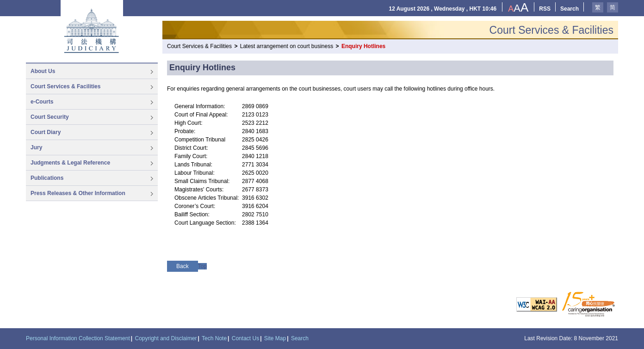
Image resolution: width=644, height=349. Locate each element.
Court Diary (46, 132)
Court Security (50, 117)
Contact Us (245, 338)
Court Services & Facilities (65, 86)
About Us (43, 71)
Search (570, 9)
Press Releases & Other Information (78, 193)
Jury (36, 147)
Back (183, 266)
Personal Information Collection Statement (78, 338)
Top (202, 266)
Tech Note (214, 338)
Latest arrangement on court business (287, 46)
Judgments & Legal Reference (70, 163)
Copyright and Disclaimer (166, 338)
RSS (545, 9)
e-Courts (42, 102)
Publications (47, 178)
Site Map (275, 338)
